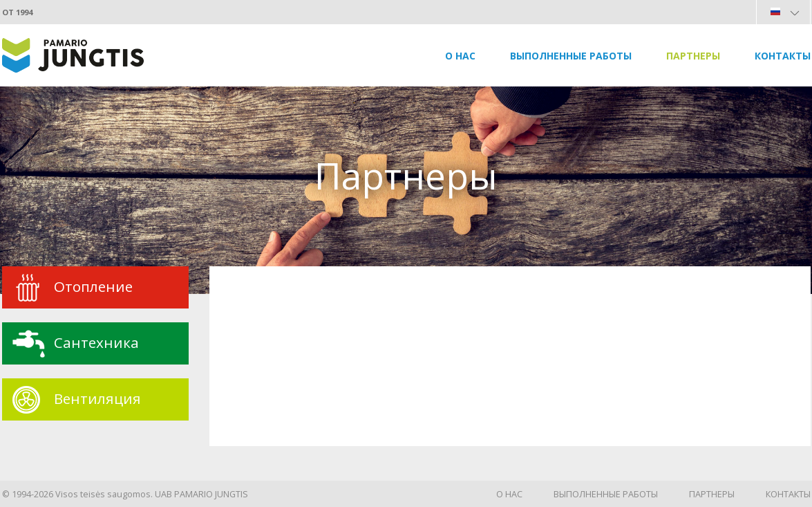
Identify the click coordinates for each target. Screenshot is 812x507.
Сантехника (96, 342)
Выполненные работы (571, 56)
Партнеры (693, 56)
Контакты (783, 56)
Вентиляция (97, 398)
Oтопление (93, 286)
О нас (460, 56)
